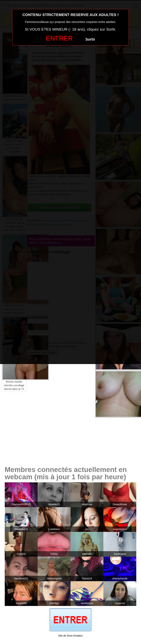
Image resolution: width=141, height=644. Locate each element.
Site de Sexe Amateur (70, 636)
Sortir (90, 39)
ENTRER (59, 38)
